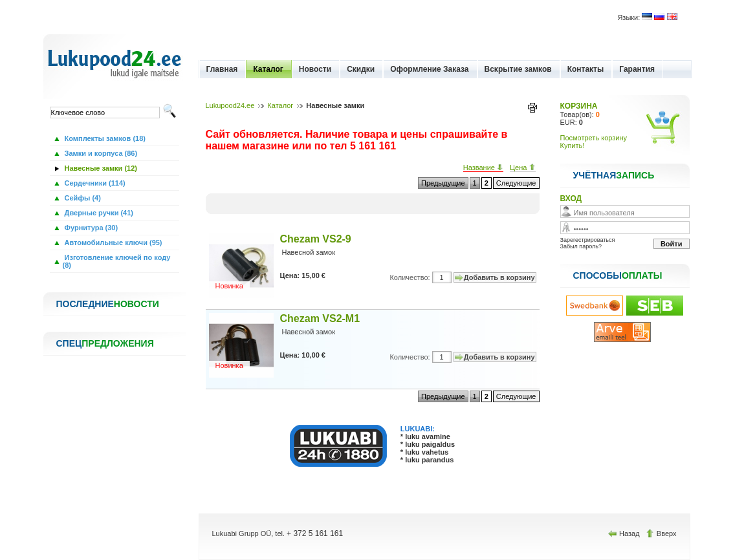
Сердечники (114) (94, 183)
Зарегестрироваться (588, 240)
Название (483, 167)
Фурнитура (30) (91, 228)
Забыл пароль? (581, 246)
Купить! (573, 145)
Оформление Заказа (429, 69)
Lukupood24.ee (230, 105)
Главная (222, 69)
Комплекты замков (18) (104, 138)
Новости (315, 69)
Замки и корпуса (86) (100, 153)
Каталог (268, 69)
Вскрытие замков (518, 69)
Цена (523, 167)
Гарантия (637, 69)
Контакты (586, 69)
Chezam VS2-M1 (320, 318)
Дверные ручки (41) (98, 213)
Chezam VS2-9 (316, 239)
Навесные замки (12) (100, 168)
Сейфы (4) (82, 198)
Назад (625, 533)
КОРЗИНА (579, 106)
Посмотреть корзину (594, 138)
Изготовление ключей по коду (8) (117, 261)
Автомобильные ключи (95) (113, 242)
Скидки (361, 69)
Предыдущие (443, 183)
